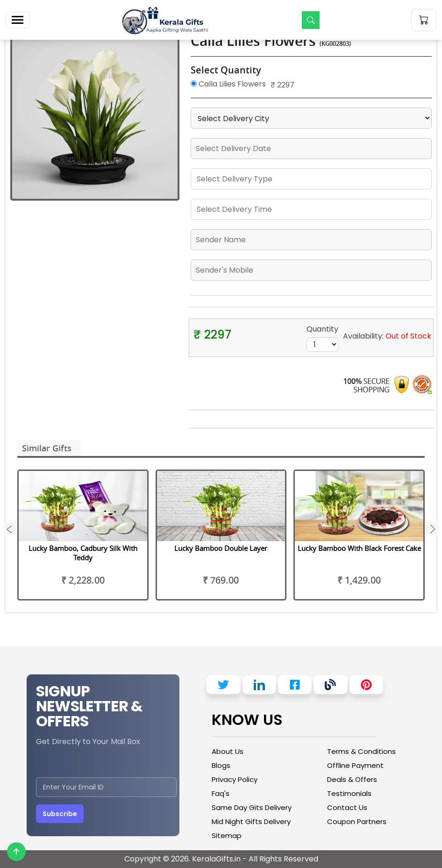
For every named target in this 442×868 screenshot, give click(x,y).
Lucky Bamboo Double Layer (221, 548)
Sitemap (227, 835)
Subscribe (60, 814)
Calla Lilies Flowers (228, 84)
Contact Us (347, 807)
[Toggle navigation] (18, 20)
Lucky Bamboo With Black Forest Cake (359, 548)
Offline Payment (355, 765)
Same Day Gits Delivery (252, 807)
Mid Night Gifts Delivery (251, 821)
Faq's (221, 793)
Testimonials (349, 793)
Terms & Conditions (361, 751)
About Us (228, 751)
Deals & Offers (352, 779)
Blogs (221, 765)
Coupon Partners (357, 821)
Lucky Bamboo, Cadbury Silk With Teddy (83, 553)
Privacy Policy (235, 779)
